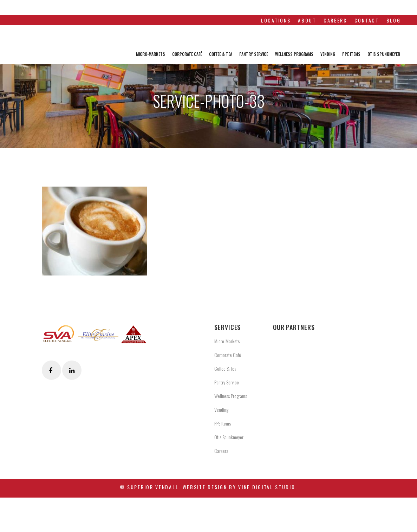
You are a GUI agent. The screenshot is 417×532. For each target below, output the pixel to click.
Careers (221, 451)
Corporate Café (228, 355)
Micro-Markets (227, 341)
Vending (221, 410)
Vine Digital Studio (267, 487)
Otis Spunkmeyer (229, 437)
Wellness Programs (231, 396)
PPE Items (223, 423)
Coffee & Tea (225, 368)
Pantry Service (227, 382)
